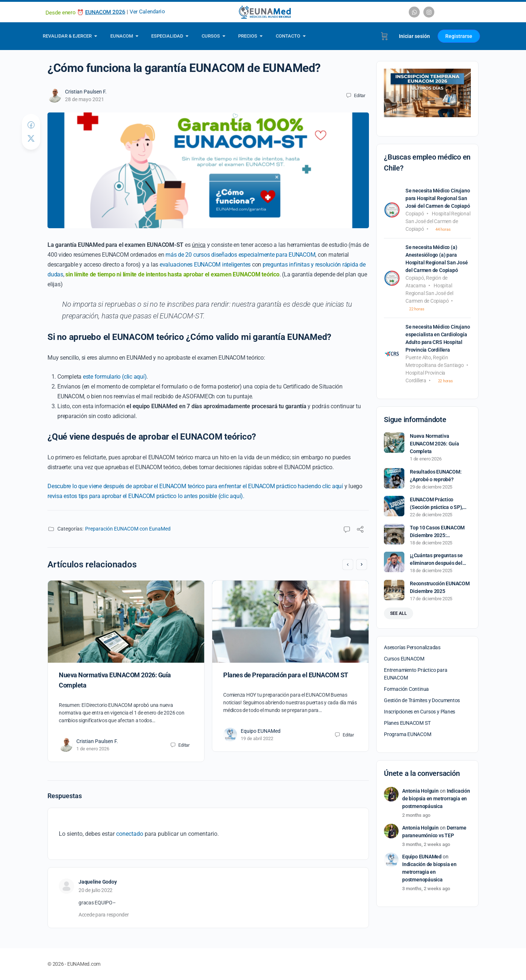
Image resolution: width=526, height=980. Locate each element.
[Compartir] (360, 530)
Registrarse (459, 36)
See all (399, 613)
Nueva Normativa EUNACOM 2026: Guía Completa (434, 444)
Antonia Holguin (420, 791)
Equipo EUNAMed (261, 731)
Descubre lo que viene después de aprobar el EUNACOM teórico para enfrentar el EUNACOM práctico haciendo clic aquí (195, 486)
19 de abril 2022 (257, 738)
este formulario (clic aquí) (115, 377)
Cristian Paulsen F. (86, 92)
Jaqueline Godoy (98, 882)
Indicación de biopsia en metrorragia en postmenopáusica (436, 799)
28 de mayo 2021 (85, 99)
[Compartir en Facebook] (31, 125)
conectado (130, 834)
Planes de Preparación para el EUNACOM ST (286, 675)
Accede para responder (104, 915)
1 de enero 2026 (93, 749)
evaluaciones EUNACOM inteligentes (205, 265)
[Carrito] (384, 36)
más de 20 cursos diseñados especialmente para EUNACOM (240, 255)
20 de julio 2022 (96, 890)
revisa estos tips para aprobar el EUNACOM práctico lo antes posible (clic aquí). (146, 496)
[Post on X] (31, 139)
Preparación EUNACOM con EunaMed (128, 529)
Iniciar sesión (414, 36)
